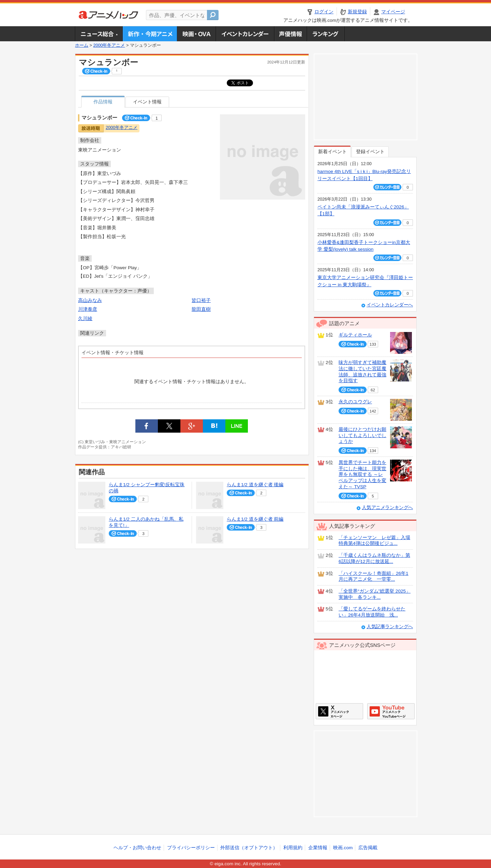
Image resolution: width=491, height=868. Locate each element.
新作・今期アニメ (150, 34)
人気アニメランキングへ (387, 508)
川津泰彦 (88, 309)
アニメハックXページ (339, 711)
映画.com (343, 848)
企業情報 (318, 848)
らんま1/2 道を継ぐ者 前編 (255, 519)
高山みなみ (90, 300)
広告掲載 (368, 848)
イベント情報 (147, 102)
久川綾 (85, 319)
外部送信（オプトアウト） (249, 848)
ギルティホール (355, 335)
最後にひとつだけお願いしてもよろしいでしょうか (362, 435)
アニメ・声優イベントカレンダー (245, 34)
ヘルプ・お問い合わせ (137, 848)
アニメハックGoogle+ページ (391, 711)
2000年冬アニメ (109, 45)
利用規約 (293, 848)
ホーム (82, 45)
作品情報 (103, 102)
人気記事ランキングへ (390, 627)
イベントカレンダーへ (390, 305)
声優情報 (291, 34)
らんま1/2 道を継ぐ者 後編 (255, 485)
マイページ (393, 12)
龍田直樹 (201, 309)
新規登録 (357, 12)
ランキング (326, 34)
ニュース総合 (99, 34)
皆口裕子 (201, 300)
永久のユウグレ (355, 402)
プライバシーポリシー (191, 848)
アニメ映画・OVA (196, 34)
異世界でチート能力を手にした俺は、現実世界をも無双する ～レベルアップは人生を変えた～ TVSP (362, 475)
